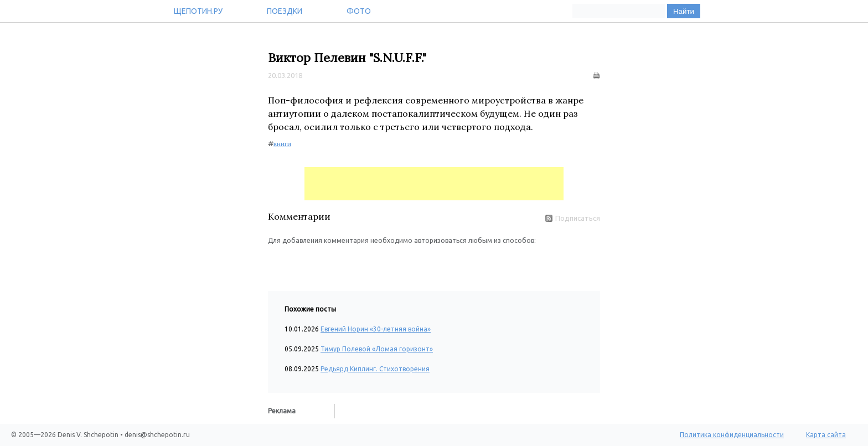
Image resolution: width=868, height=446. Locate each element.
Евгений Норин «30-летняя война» (376, 329)
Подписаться (573, 218)
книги (282, 144)
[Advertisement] (434, 184)
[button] (277, 262)
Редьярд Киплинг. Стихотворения (375, 369)
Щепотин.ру (198, 11)
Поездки (285, 11)
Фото (359, 11)
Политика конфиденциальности (732, 435)
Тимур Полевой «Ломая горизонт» (377, 349)
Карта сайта (826, 435)
